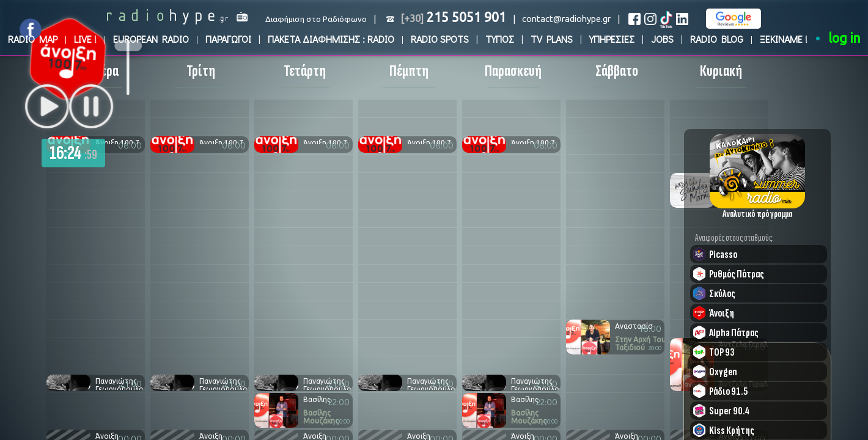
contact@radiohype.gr (566, 19)
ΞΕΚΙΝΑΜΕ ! (784, 39)
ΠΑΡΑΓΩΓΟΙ (228, 39)
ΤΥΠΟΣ (500, 39)
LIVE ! (85, 39)
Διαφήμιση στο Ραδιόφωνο (316, 19)
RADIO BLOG (717, 39)
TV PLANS (552, 39)
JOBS (662, 39)
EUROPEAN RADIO (151, 39)
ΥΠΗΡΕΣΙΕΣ (612, 39)
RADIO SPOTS (440, 39)
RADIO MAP (33, 39)
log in (844, 38)
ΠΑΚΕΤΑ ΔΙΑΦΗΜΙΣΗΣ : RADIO (331, 39)
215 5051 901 (453, 17)
